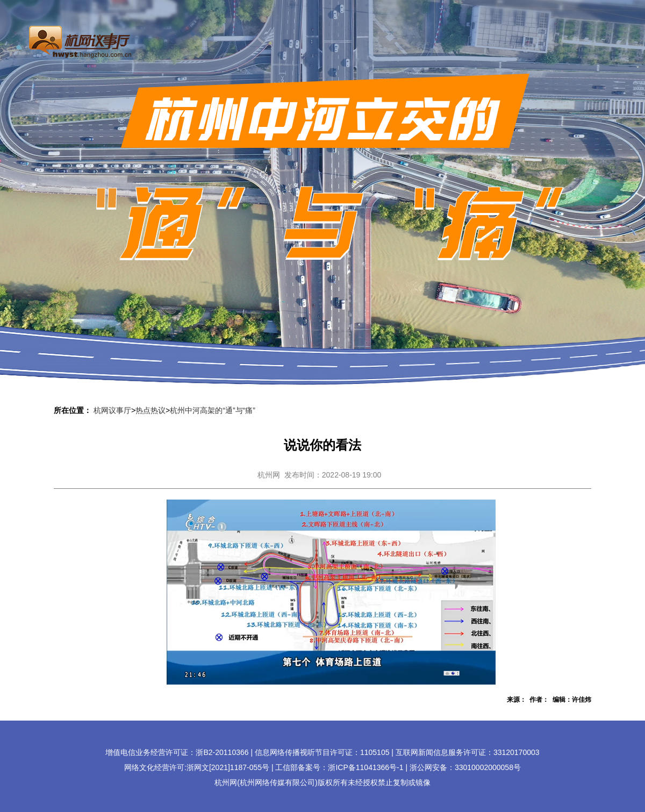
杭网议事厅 (112, 410)
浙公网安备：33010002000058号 (465, 767)
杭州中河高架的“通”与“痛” (213, 410)
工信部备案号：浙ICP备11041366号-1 (339, 767)
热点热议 (150, 410)
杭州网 (269, 475)
